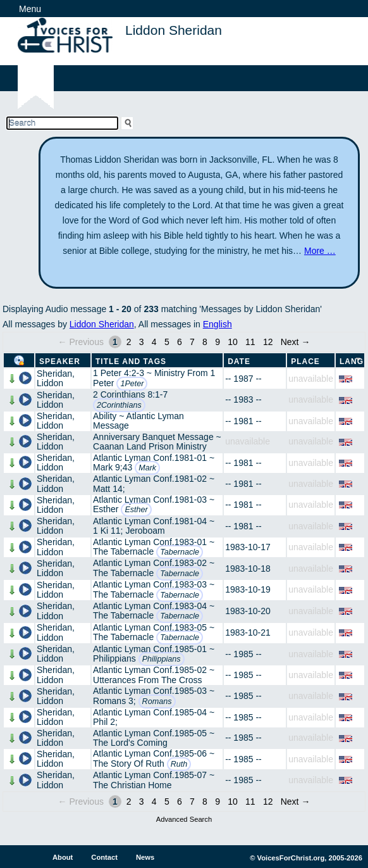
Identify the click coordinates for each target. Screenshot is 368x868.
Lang (352, 362)
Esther (136, 510)
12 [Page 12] (268, 342)
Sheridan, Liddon (56, 378)
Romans (157, 701)
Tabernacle (180, 552)
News (145, 857)
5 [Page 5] (167, 342)
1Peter (132, 384)
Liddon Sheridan (102, 324)
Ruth (179, 764)
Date (239, 362)
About (63, 857)
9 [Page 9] (218, 342)
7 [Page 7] (192, 342)
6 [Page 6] (180, 342)
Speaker (60, 362)
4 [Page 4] (154, 342)
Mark (147, 468)
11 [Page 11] (250, 342)
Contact (104, 857)
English (218, 324)
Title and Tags (131, 362)
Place (305, 362)
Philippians (162, 659)
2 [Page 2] (129, 342)
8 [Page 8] (205, 342)
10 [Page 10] (233, 342)
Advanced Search (184, 819)
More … (320, 251)
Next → (296, 342)
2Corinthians (119, 405)
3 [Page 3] (142, 342)
